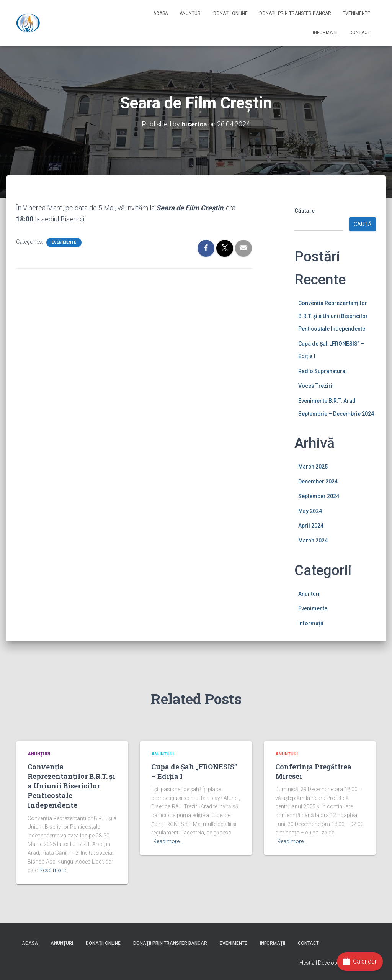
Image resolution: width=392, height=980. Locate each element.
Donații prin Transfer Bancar (295, 13)
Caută (363, 224)
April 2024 (311, 526)
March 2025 (313, 467)
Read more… (54, 870)
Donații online (230, 13)
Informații (325, 33)
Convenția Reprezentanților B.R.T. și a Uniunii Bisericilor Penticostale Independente (333, 316)
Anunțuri (191, 13)
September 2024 (319, 496)
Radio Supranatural (323, 371)
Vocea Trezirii (316, 386)
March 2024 (313, 541)
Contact (360, 33)
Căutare (305, 211)
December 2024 (318, 482)
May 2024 (310, 511)
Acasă (161, 13)
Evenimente (356, 13)
